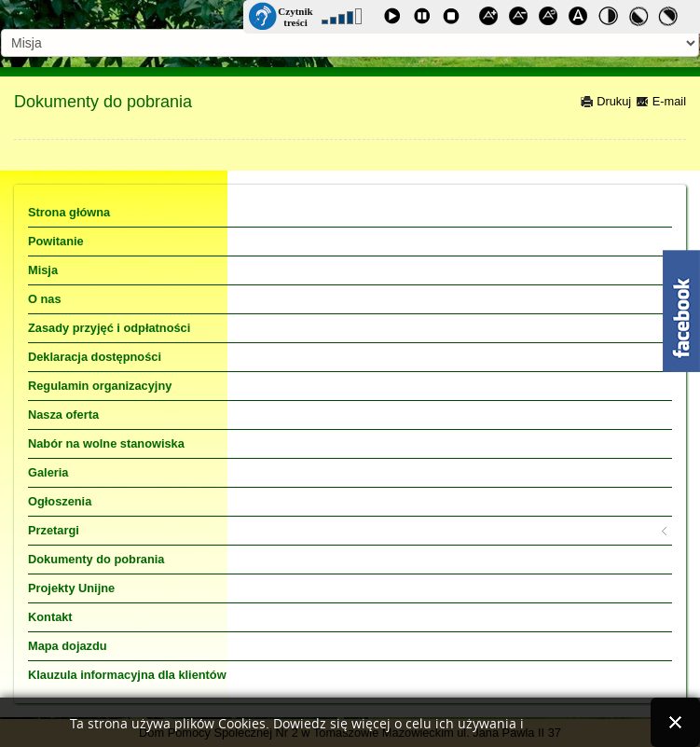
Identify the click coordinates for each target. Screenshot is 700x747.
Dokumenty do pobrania (103, 102)
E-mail (661, 101)
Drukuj (606, 101)
